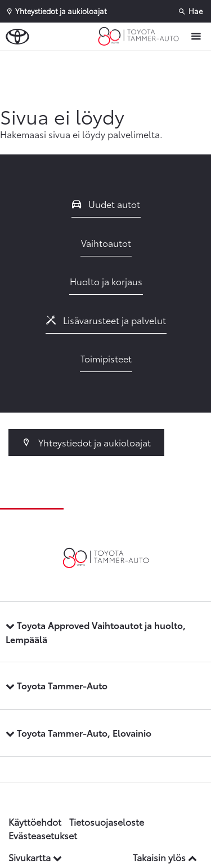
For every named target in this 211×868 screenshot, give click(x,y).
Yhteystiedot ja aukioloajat (86, 442)
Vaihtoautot (106, 243)
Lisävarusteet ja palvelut (106, 320)
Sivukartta (35, 857)
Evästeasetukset (43, 835)
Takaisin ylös (165, 857)
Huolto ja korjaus (106, 281)
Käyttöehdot (35, 821)
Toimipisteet (106, 358)
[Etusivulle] (141, 37)
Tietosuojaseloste (107, 821)
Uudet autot (106, 204)
